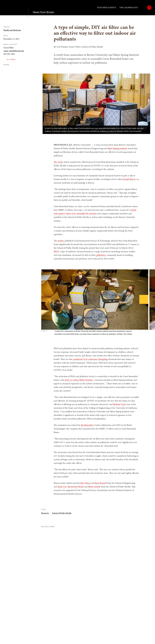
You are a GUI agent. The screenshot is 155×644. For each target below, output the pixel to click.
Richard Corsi (119, 404)
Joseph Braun (129, 179)
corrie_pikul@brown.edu (14, 51)
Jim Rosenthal (87, 425)
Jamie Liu (62, 487)
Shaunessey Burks (76, 487)
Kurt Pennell (101, 483)
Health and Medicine (12, 30)
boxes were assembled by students (81, 213)
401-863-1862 (9, 54)
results (61, 241)
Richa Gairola (94, 487)
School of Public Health (62, 513)
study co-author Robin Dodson (78, 380)
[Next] (144, 299)
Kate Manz (85, 483)
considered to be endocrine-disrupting (90, 359)
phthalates (101, 255)
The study (58, 162)
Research (45, 513)
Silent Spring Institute (117, 148)
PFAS (56, 251)
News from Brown (43, 8)
